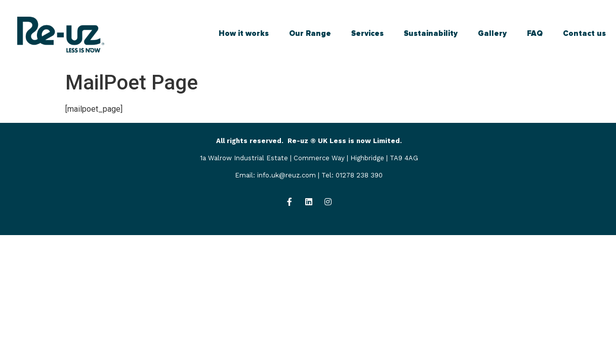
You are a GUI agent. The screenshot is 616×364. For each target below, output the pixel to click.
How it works (244, 33)
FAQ (535, 33)
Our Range (310, 33)
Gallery (492, 33)
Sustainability (431, 33)
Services (367, 33)
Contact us (584, 33)
